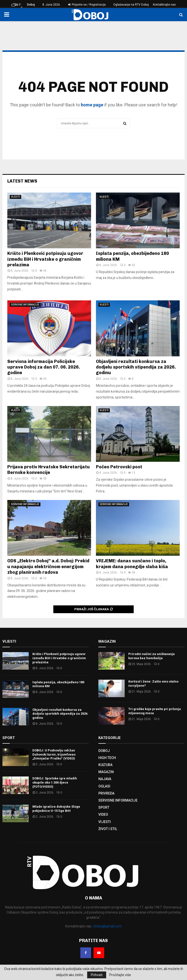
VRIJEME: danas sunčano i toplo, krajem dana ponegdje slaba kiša (132, 564)
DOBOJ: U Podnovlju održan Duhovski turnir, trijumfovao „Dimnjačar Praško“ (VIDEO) (54, 754)
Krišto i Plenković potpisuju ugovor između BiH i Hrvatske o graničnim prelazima (45, 259)
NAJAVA (105, 779)
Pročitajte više (120, 975)
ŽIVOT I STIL (108, 829)
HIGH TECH (107, 758)
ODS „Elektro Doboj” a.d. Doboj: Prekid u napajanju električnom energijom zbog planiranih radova (48, 567)
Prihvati (97, 975)
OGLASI (104, 786)
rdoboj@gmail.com (107, 926)
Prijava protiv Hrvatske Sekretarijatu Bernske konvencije (49, 470)
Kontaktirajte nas (164, 5)
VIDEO (103, 814)
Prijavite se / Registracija (87, 5)
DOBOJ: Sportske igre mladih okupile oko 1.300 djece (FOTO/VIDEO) (55, 782)
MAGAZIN (106, 772)
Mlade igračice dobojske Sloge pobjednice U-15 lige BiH (56, 809)
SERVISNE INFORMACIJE (25, 305)
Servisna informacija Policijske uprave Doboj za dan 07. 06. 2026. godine (44, 367)
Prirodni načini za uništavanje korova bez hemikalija (152, 656)
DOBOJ (104, 751)
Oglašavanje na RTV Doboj (131, 5)
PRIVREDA (106, 793)
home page (92, 105)
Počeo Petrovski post (119, 467)
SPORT (104, 807)
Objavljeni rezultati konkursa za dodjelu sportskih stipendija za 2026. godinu (136, 367)
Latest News (22, 181)
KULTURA (105, 765)
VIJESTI (15, 197)
